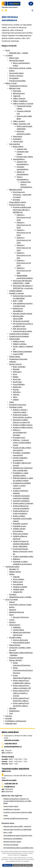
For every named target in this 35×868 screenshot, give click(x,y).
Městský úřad (15, 88)
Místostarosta (19, 93)
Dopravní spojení (16, 658)
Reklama (16, 559)
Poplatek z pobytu (20, 524)
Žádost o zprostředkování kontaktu (20, 433)
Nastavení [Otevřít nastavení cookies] (28, 865)
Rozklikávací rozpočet (12, 809)
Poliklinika (17, 627)
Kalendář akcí (11, 724)
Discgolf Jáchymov (21, 617)
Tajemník (17, 96)
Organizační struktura (18, 86)
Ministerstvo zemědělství (13, 839)
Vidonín (16, 395)
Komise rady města (25, 157)
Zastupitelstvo (19, 159)
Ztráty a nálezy (19, 516)
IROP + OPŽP (18, 301)
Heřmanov (17, 372)
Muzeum (13, 610)
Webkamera (14, 711)
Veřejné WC (18, 592)
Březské (16, 369)
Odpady (16, 577)
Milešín (16, 377)
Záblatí (16, 400)
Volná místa (18, 141)
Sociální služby (15, 637)
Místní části (14, 58)
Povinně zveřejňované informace (16, 818)
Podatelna (17, 139)
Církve (12, 620)
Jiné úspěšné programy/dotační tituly (18, 836)
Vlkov (15, 397)
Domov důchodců (20, 640)
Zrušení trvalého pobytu (23, 427)
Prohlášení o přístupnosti (16, 721)
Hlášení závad (19, 341)
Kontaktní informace (18, 405)
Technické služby (12, 567)
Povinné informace (17, 205)
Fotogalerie (14, 78)
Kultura (12, 602)
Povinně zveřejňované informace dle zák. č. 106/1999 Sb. (22, 210)
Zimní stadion (19, 579)
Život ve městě (12, 600)
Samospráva (15, 144)
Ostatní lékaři (18, 630)
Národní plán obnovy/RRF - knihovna (17, 826)
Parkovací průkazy (21, 534)
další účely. (24, 855)
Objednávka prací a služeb (20, 597)
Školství (12, 622)
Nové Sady (17, 382)
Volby (11, 402)
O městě (9, 55)
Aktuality (13, 708)
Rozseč (16, 389)
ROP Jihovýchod (20, 329)
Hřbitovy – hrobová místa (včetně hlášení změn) (22, 443)
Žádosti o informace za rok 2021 (24, 255)
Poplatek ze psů (19, 526)
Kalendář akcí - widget (19, 53)
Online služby (15, 339)
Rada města (18, 147)
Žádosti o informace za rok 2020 (24, 263)
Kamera (9, 716)
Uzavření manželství (21, 501)
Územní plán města (11, 806)
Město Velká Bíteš (10, 732)
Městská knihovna (17, 612)
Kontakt (9, 718)
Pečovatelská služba (21, 643)
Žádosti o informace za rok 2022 (24, 248)
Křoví (15, 374)
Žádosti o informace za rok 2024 (24, 233)
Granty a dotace (16, 76)
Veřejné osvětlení (20, 587)
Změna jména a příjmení (23, 503)
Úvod (8, 50)
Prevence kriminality (17, 81)
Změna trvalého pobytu (23, 425)
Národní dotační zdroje (22, 314)
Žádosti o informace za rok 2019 (24, 271)
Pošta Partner (15, 645)
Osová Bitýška (19, 384)
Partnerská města (17, 61)
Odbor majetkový (20, 101)
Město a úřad (11, 83)
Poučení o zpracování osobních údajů (18, 812)
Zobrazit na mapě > (12, 740)
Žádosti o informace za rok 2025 (24, 225)
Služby (12, 574)
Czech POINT (18, 354)
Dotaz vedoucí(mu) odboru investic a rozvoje (21, 693)
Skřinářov (17, 392)
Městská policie (16, 190)
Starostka (17, 91)
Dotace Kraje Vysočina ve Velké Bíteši (17, 830)
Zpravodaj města (16, 73)
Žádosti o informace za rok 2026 (24, 217)
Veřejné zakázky (16, 291)
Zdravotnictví (15, 625)
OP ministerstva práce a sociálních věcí (18, 848)
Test (11, 713)
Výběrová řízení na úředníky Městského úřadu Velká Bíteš (21, 544)
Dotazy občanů (16, 660)
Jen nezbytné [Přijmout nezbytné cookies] (18, 865)
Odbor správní (19, 121)
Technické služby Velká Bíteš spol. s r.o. (15, 770)
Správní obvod (15, 364)
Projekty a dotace (16, 293)
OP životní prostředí (21, 321)
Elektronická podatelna (22, 352)
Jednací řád (22, 149)
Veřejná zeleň (18, 589)
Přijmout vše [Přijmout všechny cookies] (7, 865)
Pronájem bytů (19, 438)
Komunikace (18, 584)
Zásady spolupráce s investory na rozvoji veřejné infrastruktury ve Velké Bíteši (17, 801)
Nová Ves (17, 379)
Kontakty (17, 200)
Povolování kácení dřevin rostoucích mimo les (23, 551)
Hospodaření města (17, 202)
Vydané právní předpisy (19, 334)
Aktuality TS (14, 569)
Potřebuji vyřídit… (16, 407)
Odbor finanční (19, 98)
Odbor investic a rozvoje (23, 104)
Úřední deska (15, 357)
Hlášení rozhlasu (20, 344)
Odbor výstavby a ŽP (22, 124)
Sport (11, 615)
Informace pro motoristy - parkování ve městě (22, 195)
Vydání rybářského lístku (23, 557)
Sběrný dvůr (18, 582)
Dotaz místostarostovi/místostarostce (23, 670)
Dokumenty (18, 136)
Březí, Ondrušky (19, 367)
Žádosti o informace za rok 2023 (24, 240)
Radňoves (17, 387)
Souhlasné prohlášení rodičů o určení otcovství (22, 486)
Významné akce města (22, 331)
